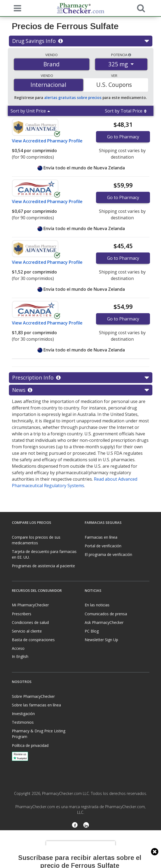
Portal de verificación (103, 546)
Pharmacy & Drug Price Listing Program (39, 734)
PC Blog (92, 631)
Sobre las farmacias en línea (36, 705)
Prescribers (22, 614)
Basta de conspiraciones (33, 640)
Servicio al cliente (27, 631)
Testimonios (23, 722)
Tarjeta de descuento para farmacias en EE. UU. (44, 554)
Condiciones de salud (30, 622)
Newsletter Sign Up (101, 640)
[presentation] (81, 849)
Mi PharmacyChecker (30, 605)
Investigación (23, 714)
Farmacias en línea (101, 537)
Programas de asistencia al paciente (43, 566)
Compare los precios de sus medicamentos (36, 540)
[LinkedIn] (86, 825)
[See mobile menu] (16, 8)
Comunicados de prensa (106, 614)
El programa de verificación (108, 554)
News (80, 390)
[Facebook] (75, 825)
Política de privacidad (30, 745)
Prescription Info (80, 378)
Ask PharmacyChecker (104, 622)
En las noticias (97, 605)
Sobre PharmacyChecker (33, 696)
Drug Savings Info (80, 41)
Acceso (18, 648)
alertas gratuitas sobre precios (73, 98)
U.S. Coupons (114, 85)
